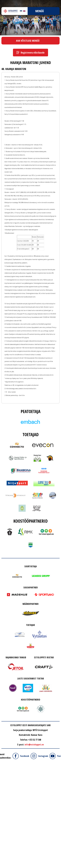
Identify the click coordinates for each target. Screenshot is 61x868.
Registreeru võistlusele (33, 53)
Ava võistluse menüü (28, 41)
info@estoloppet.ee (34, 745)
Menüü (40, 11)
